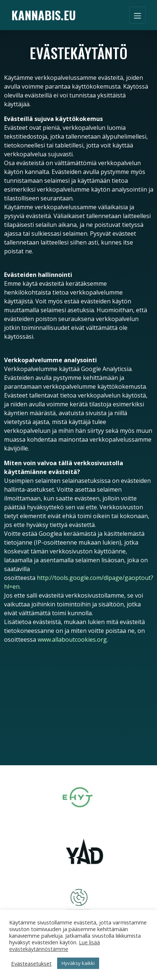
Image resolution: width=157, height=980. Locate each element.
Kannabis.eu (44, 15)
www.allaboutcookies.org (72, 639)
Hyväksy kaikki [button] (78, 963)
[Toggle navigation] (137, 15)
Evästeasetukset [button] (31, 963)
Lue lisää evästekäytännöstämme (55, 945)
